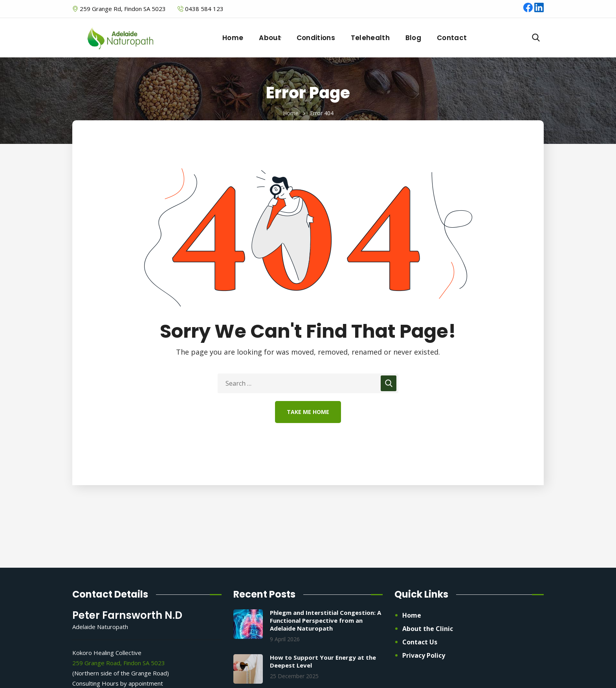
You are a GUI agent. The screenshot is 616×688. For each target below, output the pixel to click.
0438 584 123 (204, 9)
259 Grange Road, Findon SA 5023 (119, 663)
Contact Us (420, 642)
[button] (536, 38)
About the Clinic (428, 629)
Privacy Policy (424, 655)
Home (291, 113)
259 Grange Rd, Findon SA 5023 (122, 9)
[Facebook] (529, 10)
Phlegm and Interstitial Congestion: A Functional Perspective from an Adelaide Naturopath (325, 620)
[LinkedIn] (539, 10)
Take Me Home (308, 412)
